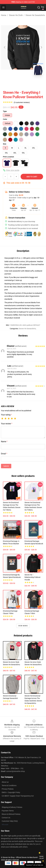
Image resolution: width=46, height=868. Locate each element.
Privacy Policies (8, 789)
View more (23, 626)
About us (5, 782)
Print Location (8, 157)
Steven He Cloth (16, 15)
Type (5, 111)
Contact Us (6, 818)
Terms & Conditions (9, 785)
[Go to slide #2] (29, 82)
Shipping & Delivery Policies (12, 807)
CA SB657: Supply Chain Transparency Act (18, 796)
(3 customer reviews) (22, 102)
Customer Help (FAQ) (10, 821)
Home (4, 15)
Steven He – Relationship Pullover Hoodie (33, 577)
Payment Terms (8, 811)
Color (5, 119)
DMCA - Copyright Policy (11, 792)
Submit (6, 466)
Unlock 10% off (41, 857)
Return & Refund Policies (11, 814)
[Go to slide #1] (17, 82)
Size (5, 144)
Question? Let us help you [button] (35, 865)
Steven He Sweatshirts (35, 15)
